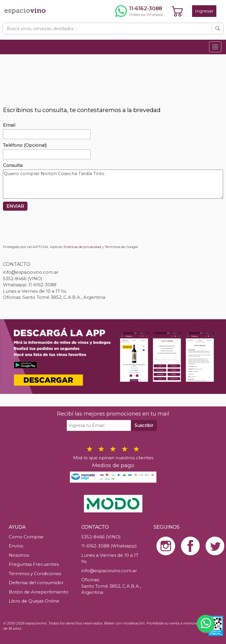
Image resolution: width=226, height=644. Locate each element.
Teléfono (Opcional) (25, 145)
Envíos (16, 546)
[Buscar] (218, 29)
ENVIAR (15, 206)
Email (9, 125)
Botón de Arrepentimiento (39, 592)
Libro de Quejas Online (34, 601)
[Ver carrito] (177, 11)
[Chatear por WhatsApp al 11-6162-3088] (139, 11)
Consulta (13, 165)
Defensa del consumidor (36, 583)
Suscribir (144, 425)
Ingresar (204, 11)
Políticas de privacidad (82, 247)
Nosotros (19, 555)
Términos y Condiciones (35, 574)
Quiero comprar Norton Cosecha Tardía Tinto (113, 184)
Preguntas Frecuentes (34, 564)
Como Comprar (26, 537)
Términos (112, 247)
